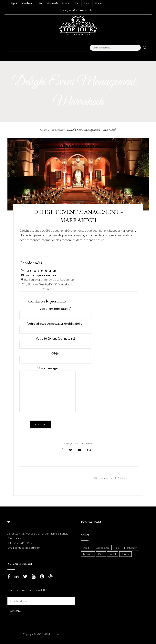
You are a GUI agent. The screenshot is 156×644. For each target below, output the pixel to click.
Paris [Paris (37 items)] (101, 554)
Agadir (14, 3)
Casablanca (28, 3)
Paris (77, 3)
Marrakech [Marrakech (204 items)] (131, 548)
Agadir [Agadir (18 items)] (87, 548)
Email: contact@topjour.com (24, 548)
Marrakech (52, 3)
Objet (55, 356)
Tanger (99, 3)
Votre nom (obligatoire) (55, 312)
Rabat (87, 3)
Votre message (48, 392)
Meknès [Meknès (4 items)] (88, 554)
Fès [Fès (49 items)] (117, 548)
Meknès (66, 3)
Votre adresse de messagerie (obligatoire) (55, 327)
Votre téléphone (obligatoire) (55, 341)
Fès (40, 3)
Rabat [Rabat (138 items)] (113, 554)
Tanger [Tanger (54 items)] (125, 554)
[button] (17, 55)
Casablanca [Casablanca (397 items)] (103, 548)
